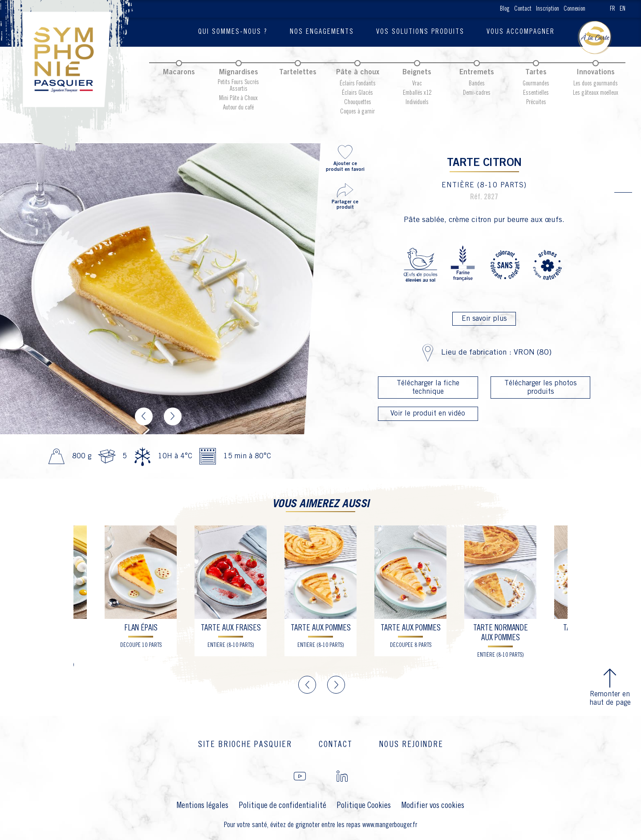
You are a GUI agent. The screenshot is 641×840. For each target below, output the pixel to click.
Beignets (417, 72)
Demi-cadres (477, 93)
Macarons (179, 72)
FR (613, 9)
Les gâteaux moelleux (596, 93)
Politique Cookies (364, 806)
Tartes (536, 72)
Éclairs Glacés (357, 93)
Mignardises (239, 72)
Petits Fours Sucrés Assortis (238, 86)
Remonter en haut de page (610, 687)
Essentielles (536, 93)
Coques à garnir (357, 112)
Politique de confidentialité (283, 806)
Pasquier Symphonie (69, 76)
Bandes (477, 84)
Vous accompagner (521, 32)
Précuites (536, 102)
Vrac (417, 84)
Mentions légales (203, 806)
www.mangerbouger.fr (390, 825)
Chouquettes (358, 102)
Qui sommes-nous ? (233, 32)
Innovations (596, 72)
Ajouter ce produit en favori (345, 157)
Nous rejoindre (411, 745)
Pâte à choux (358, 72)
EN (623, 9)
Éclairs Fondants (358, 84)
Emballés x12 (417, 93)
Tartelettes (298, 72)
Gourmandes (536, 84)
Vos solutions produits (420, 32)
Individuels (417, 102)
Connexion (574, 9)
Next (173, 416)
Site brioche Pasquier (245, 745)
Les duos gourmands (596, 84)
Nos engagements (322, 32)
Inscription (548, 9)
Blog (505, 9)
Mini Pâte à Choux (238, 98)
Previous (144, 416)
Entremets (477, 72)
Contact (523, 9)
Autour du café (238, 108)
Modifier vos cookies (433, 806)
